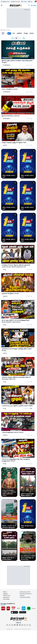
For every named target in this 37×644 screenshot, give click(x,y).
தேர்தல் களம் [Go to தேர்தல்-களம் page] (5, 2)
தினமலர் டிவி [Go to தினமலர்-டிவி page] (15, 2)
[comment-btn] (31, 408)
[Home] (1, 30)
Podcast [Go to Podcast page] (24, 2)
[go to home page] (16, 6)
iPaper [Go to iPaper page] (31, 2)
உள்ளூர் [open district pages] (33, 5)
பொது (4, 270)
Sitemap (29, 629)
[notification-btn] (35, 2)
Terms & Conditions (23, 629)
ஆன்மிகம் (5, 296)
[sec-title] (18, 604)
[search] (29, 5)
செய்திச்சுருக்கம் (7, 65)
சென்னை (5, 435)
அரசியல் (5, 145)
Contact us (16, 629)
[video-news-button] (2, 58)
